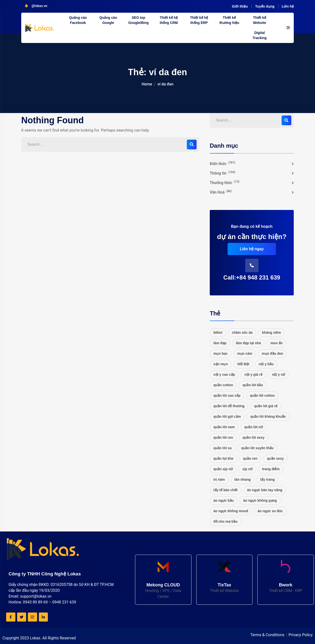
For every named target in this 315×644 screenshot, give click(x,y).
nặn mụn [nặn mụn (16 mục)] (221, 364)
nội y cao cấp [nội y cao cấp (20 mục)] (224, 374)
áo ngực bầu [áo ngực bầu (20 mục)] (224, 500)
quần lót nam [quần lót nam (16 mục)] (224, 427)
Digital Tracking (260, 35)
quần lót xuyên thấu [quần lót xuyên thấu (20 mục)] (257, 448)
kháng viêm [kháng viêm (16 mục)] (271, 332)
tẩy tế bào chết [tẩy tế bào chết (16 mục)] (226, 490)
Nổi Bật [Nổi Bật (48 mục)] (243, 364)
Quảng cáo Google (108, 20)
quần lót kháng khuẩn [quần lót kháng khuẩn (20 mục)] (268, 416)
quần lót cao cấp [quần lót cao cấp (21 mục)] (227, 395)
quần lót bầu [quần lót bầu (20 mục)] (253, 385)
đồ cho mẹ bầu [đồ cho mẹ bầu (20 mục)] (226, 521)
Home (147, 84)
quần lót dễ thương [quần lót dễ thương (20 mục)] (229, 406)
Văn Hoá (221, 192)
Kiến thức (222, 163)
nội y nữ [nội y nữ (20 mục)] (279, 374)
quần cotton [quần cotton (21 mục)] (223, 385)
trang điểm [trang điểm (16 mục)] (271, 469)
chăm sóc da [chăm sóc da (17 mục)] (242, 332)
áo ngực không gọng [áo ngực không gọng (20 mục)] (260, 500)
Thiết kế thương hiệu (229, 20)
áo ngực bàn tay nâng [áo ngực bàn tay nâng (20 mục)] (265, 490)
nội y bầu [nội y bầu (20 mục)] (266, 364)
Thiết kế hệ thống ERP (199, 20)
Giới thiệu (240, 6)
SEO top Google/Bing (139, 20)
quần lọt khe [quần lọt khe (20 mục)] (223, 458)
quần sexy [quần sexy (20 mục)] (275, 458)
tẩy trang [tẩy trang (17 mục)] (268, 479)
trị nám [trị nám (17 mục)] (219, 479)
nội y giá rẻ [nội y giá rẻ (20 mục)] (253, 374)
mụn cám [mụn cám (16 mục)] (245, 353)
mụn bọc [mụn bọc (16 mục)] (220, 353)
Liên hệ (288, 6)
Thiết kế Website (259, 20)
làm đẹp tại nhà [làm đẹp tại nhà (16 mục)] (248, 343)
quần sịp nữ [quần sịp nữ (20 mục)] (223, 469)
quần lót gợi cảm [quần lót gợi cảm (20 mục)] (227, 416)
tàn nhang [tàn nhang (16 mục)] (243, 479)
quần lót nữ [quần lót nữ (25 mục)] (253, 427)
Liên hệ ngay (252, 249)
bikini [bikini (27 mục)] (218, 332)
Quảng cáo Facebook (78, 20)
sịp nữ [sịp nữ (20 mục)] (247, 469)
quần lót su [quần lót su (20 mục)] (223, 448)
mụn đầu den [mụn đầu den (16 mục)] (273, 353)
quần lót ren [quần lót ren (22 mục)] (223, 437)
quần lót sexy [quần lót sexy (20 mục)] (253, 437)
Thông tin (222, 173)
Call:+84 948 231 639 (252, 277)
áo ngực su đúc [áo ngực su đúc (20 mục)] (270, 511)
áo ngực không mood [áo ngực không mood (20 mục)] (231, 511)
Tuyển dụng (265, 6)
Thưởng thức (225, 182)
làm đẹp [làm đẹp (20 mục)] (220, 343)
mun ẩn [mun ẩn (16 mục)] (276, 343)
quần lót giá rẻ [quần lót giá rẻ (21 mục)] (266, 406)
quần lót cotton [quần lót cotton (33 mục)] (262, 395)
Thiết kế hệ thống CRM (169, 20)
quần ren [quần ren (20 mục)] (250, 458)
